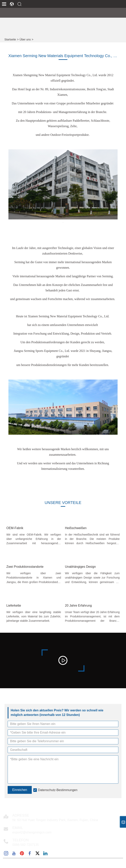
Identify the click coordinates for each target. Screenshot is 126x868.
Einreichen (20, 790)
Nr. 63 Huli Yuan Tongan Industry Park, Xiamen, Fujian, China (55, 820)
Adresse (21, 815)
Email (18, 828)
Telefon (20, 840)
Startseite (10, 39)
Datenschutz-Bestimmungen (58, 790)
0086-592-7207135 (26, 845)
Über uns (25, 39)
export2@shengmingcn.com (32, 832)
